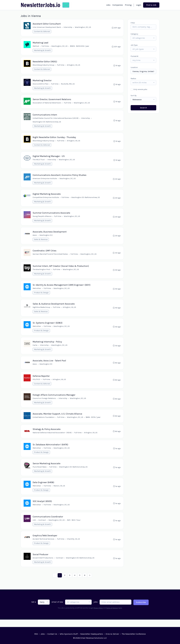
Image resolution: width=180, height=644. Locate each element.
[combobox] (143, 38)
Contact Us (52, 634)
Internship (68, 27)
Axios (35, 238)
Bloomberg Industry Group (44, 66)
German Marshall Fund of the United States (50, 257)
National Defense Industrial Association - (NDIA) (52, 438)
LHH (34, 527)
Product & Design (41, 296)
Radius (133, 79)
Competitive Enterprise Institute (46, 200)
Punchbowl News (40, 473)
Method (36, 46)
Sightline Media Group (42, 311)
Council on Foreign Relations (44, 403)
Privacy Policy (98, 615)
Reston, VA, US (59, 492)
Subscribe (141, 610)
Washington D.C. (46, 238)
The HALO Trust (39, 161)
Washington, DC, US (83, 27)
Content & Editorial (42, 32)
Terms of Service (112, 615)
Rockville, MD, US (68, 85)
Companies (118, 5)
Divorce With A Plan (41, 85)
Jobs (108, 5)
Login (139, 5)
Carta (35, 349)
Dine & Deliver (112, 634)
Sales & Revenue (41, 242)
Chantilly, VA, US (73, 546)
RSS (36, 634)
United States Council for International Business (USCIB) (56, 120)
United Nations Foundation (44, 422)
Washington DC (46, 369)
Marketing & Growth (42, 51)
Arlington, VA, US (74, 66)
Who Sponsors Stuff (69, 634)
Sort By (134, 96)
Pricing (128, 5)
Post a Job (151, 5)
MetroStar (37, 292)
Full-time (45, 46)
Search (143, 108)
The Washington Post (42, 273)
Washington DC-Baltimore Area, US (47, 123)
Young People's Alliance (42, 219)
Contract (42, 527)
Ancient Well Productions (43, 565)
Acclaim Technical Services (44, 546)
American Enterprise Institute (45, 181)
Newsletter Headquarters (92, 634)
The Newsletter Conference (134, 634)
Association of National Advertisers (47, 104)
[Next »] (90, 583)
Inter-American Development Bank (47, 27)
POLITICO (36, 384)
